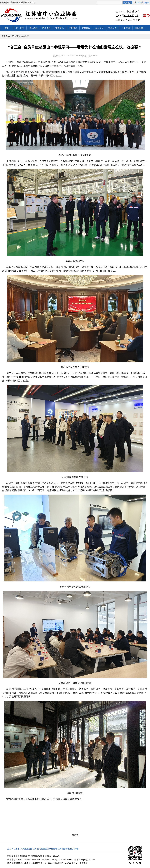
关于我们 (20, 28)
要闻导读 (86, 28)
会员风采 (99, 28)
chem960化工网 (71, 863)
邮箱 (147, 3)
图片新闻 (139, 28)
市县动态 (112, 28)
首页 (7, 28)
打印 (75, 835)
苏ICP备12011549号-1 (45, 863)
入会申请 (126, 28)
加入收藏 (139, 3)
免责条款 (84, 863)
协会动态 (33, 28)
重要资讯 (60, 28)
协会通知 (46, 28)
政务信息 (73, 28)
